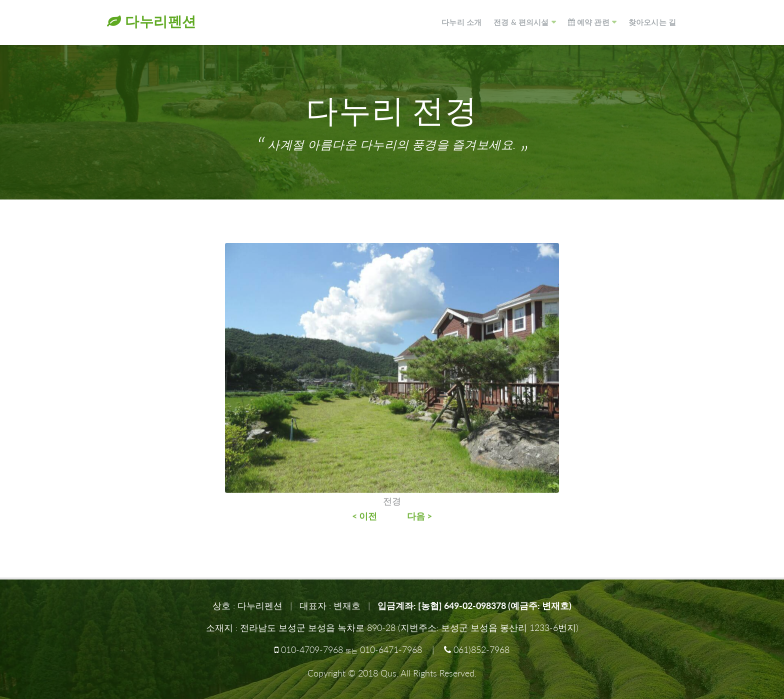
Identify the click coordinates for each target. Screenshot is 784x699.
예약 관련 (589, 22)
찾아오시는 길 (652, 22)
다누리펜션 (152, 21)
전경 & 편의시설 (521, 22)
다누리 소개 (461, 22)
